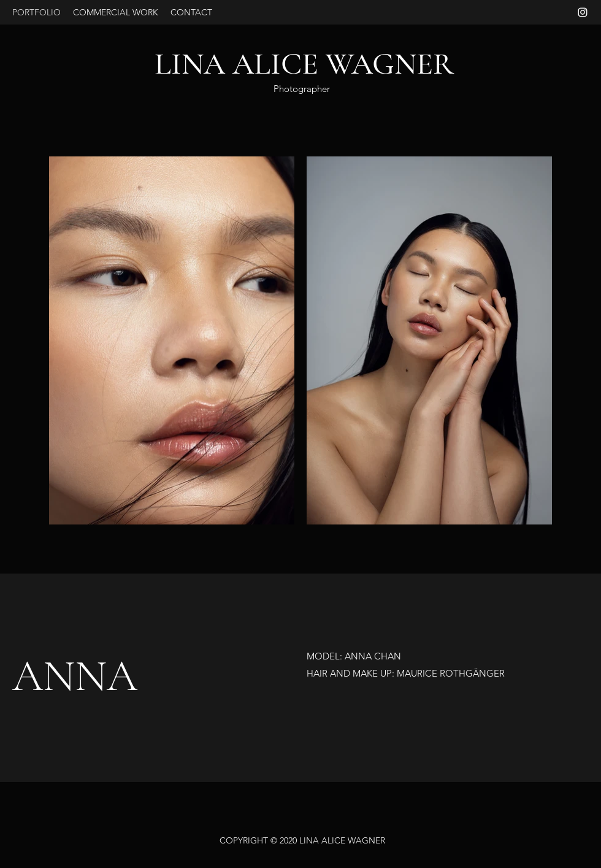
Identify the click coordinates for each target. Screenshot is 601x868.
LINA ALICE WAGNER (304, 64)
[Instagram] (583, 12)
